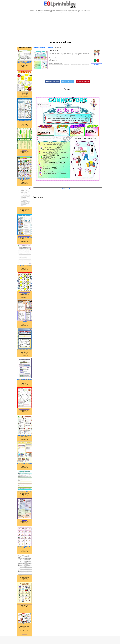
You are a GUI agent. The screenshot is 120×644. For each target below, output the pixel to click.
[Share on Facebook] (52, 82)
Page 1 (64, 188)
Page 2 (70, 188)
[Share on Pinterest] (83, 82)
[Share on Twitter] (68, 82)
